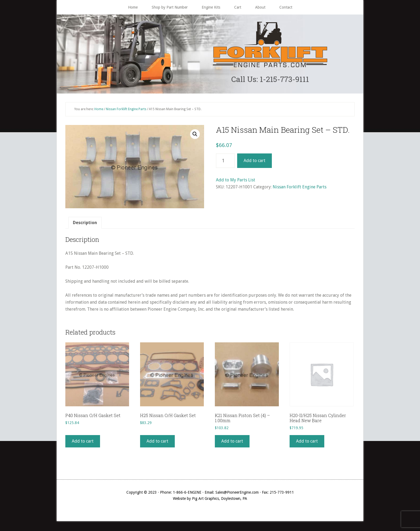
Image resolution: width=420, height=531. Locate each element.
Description (85, 224)
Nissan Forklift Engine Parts (126, 110)
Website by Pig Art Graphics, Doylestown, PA (210, 500)
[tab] (85, 224)
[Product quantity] (225, 162)
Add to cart (255, 162)
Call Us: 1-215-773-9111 (270, 80)
